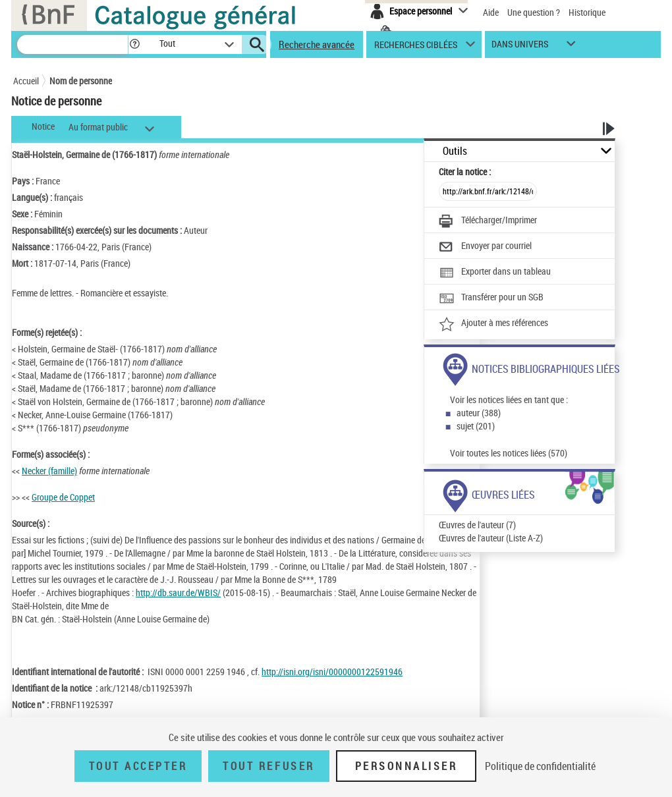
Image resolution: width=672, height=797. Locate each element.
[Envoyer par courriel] (485, 247)
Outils (455, 151)
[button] (134, 44)
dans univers (520, 47)
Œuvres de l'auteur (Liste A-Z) (491, 538)
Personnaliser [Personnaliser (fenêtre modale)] (406, 766)
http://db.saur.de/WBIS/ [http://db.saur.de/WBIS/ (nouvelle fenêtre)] (178, 592)
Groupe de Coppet (63, 497)
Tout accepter (138, 766)
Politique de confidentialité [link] (540, 766)
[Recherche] (72, 44)
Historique (587, 12)
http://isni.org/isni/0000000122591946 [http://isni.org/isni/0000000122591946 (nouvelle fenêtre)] (332, 672)
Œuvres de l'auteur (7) (477, 525)
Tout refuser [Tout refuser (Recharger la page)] (268, 766)
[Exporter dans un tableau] (495, 273)
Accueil (26, 81)
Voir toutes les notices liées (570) (509, 453)
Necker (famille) (49, 471)
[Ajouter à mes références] (493, 324)
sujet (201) (476, 426)
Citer (465, 172)
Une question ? (534, 12)
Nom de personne (81, 81)
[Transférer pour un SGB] (491, 298)
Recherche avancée (317, 44)
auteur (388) (479, 413)
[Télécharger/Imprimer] (488, 221)
